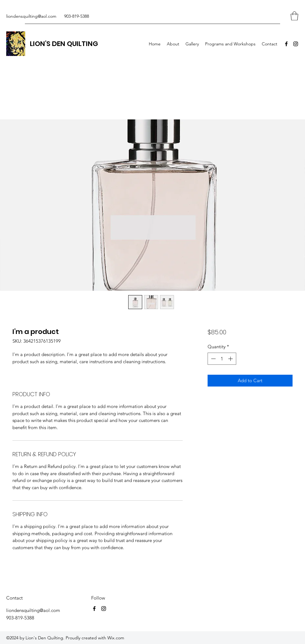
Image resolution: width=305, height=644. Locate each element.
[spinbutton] (222, 359)
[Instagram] (296, 44)
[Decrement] (213, 359)
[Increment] (231, 359)
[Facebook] (286, 44)
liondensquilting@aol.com (31, 16)
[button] (294, 16)
